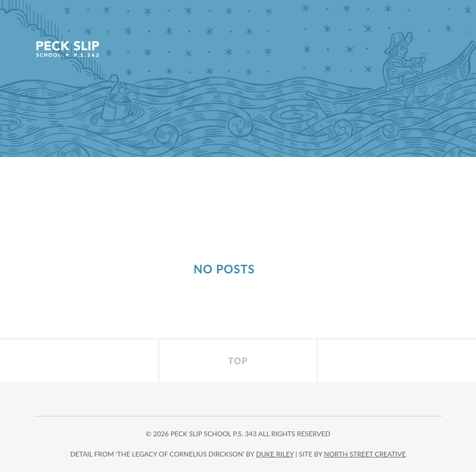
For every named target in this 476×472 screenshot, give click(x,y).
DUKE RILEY (275, 454)
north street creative (365, 454)
